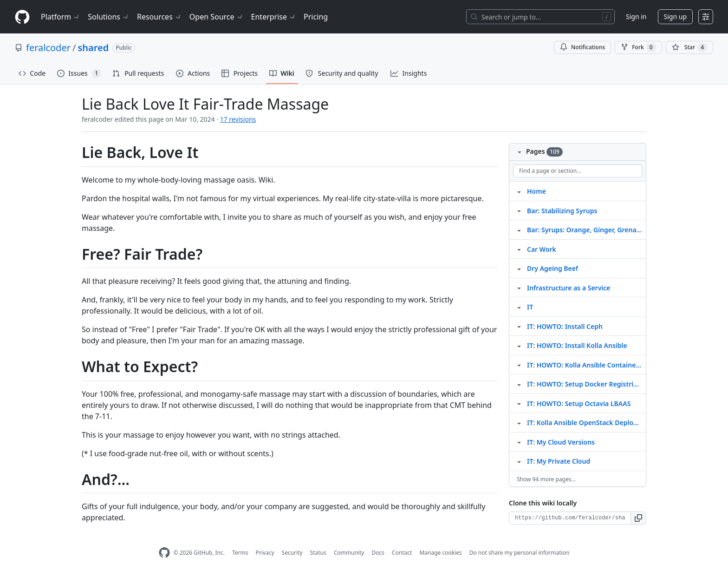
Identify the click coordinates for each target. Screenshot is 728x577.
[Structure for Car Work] (519, 249)
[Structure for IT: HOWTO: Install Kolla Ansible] (519, 345)
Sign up (675, 16)
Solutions (109, 17)
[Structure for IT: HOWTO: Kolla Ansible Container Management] (519, 365)
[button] (639, 518)
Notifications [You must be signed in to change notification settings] (582, 47)
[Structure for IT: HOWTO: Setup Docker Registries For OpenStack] (519, 384)
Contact (402, 553)
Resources (159, 17)
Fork (638, 47)
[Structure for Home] (519, 191)
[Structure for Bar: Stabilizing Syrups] (519, 210)
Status (318, 553)
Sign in (636, 16)
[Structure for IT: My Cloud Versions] (519, 442)
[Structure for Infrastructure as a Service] (519, 288)
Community (349, 553)
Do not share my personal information (520, 553)
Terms (240, 553)
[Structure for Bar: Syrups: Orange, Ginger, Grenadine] (519, 229)
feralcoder (48, 48)
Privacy (265, 553)
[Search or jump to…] (540, 17)
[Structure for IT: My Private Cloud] (519, 461)
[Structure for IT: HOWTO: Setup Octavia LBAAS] (519, 403)
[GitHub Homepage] (164, 553)
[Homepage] (22, 17)
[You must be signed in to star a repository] (689, 47)
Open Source (217, 17)
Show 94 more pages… (546, 479)
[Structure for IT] (519, 307)
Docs (378, 553)
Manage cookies (440, 553)
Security (292, 553)
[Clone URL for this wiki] (570, 518)
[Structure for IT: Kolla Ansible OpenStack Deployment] (519, 422)
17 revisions (238, 119)
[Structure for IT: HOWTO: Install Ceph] (519, 326)
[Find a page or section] (578, 171)
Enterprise (274, 17)
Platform (61, 17)
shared (93, 48)
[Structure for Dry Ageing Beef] (519, 268)
